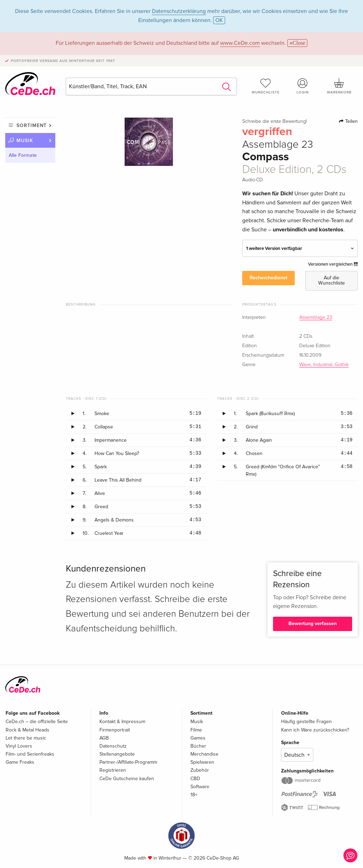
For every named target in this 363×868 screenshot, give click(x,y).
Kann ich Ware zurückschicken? (315, 730)
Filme (196, 730)
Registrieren (113, 770)
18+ (194, 795)
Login (303, 86)
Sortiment (32, 125)
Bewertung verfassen (313, 624)
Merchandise (204, 754)
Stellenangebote (117, 754)
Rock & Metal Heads (27, 730)
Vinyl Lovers (19, 746)
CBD (195, 779)
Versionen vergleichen (333, 264)
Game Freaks (20, 762)
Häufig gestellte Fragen (306, 722)
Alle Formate (23, 155)
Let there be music (26, 738)
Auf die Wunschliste (331, 280)
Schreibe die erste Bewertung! (275, 121)
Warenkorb (339, 86)
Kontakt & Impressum (122, 722)
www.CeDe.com (240, 43)
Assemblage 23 (316, 317)
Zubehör (200, 770)
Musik (25, 141)
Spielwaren (202, 762)
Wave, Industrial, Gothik (324, 365)
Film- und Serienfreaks (30, 754)
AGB (104, 738)
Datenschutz (113, 746)
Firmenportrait (115, 730)
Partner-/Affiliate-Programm (128, 762)
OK (219, 20)
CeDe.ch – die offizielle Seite (37, 722)
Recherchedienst (268, 278)
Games (198, 738)
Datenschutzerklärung (179, 11)
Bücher (198, 746)
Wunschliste (266, 86)
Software (200, 787)
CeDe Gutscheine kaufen (127, 779)
